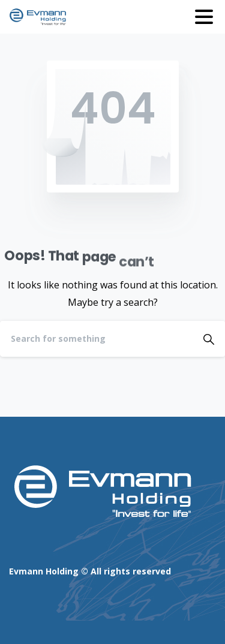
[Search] (96, 339)
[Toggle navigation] (204, 17)
